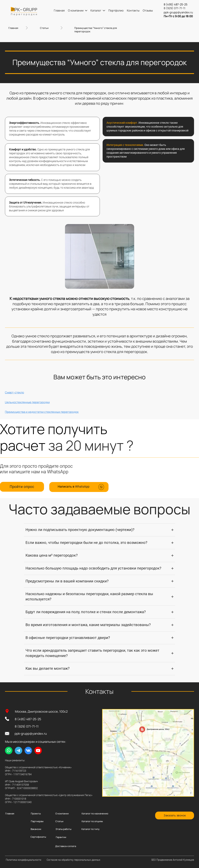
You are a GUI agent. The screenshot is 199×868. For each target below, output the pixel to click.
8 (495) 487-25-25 (28, 719)
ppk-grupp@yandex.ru (31, 734)
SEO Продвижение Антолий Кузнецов (173, 860)
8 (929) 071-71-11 (27, 726)
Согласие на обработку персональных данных (73, 860)
